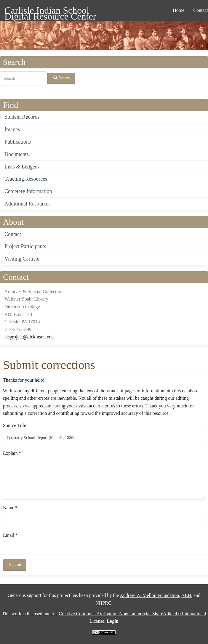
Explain (10, 453)
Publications (18, 142)
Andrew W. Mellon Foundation (149, 595)
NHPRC (103, 603)
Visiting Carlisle (22, 259)
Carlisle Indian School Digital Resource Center (50, 11)
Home (179, 10)
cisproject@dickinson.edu (29, 337)
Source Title (15, 425)
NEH (186, 595)
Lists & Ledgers (22, 167)
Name (9, 508)
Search (62, 78)
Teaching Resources (26, 179)
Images (12, 129)
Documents (17, 154)
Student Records (22, 117)
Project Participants (25, 246)
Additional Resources (27, 204)
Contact (13, 234)
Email (9, 535)
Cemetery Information (28, 191)
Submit (15, 564)
